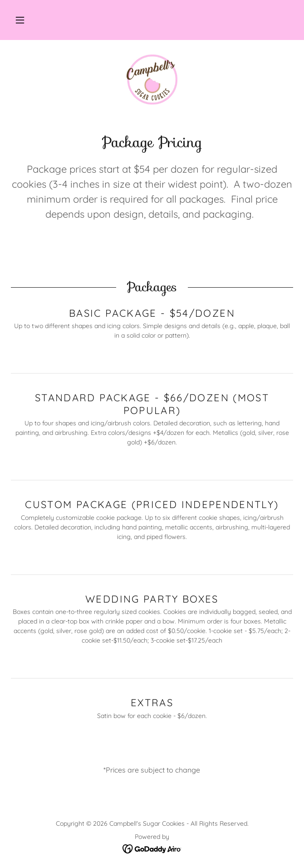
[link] (152, 80)
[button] (20, 20)
